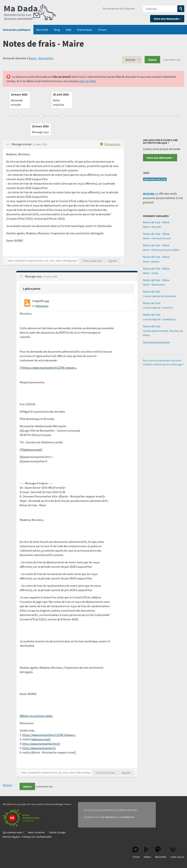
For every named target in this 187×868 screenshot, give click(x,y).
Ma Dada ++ (150, 193)
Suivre (152, 60)
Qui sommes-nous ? (13, 832)
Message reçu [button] (34, 276)
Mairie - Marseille (152, 227)
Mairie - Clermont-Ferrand (157, 238)
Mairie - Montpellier (41, 58)
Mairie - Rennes (151, 262)
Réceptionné (112, 144)
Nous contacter (37, 832)
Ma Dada (30, 12)
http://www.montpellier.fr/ (39, 748)
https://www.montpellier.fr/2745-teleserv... (50, 368)
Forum (102, 30)
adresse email (33, 450)
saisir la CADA (87, 81)
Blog (57, 30)
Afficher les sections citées (36, 716)
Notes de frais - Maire (156, 222)
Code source (177, 853)
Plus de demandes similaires (156, 342)
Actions (130, 60)
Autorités (42, 30)
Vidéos (147, 853)
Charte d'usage (57, 832)
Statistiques (85, 30)
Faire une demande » (167, 19)
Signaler (113, 261)
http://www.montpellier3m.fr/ (41, 744)
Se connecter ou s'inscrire (119, 8)
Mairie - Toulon (151, 273)
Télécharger (42, 306)
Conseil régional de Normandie (160, 296)
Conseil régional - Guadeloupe (159, 319)
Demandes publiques (17, 30)
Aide (69, 30)
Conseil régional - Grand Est (158, 308)
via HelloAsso (127, 817)
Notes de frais (152, 292)
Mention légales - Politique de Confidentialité (27, 837)
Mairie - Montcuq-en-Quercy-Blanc (161, 250)
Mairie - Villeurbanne (154, 285)
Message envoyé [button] (22, 144)
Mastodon (161, 853)
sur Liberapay (108, 817)
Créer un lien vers (92, 261)
